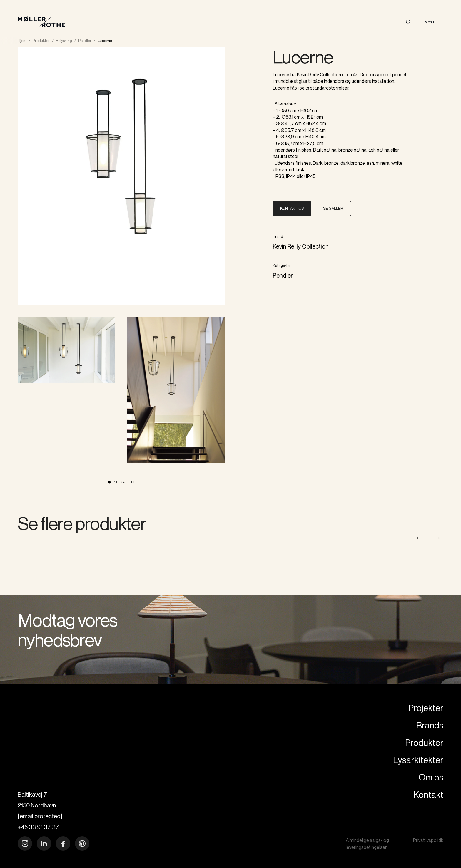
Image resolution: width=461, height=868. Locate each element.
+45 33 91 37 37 (38, 827)
